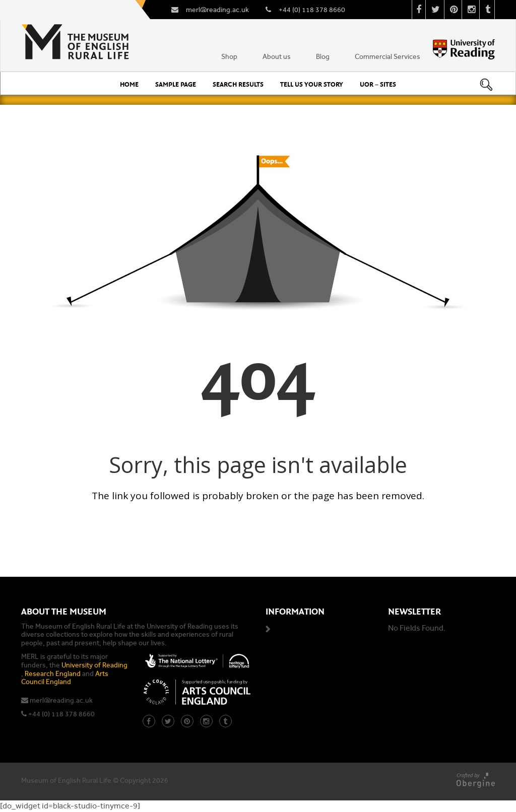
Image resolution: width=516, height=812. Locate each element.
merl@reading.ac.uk (61, 700)
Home (129, 85)
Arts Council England (65, 678)
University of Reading (94, 665)
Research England (53, 674)
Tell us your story (312, 85)
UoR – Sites (378, 85)
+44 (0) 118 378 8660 (61, 714)
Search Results (238, 85)
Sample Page (176, 85)
